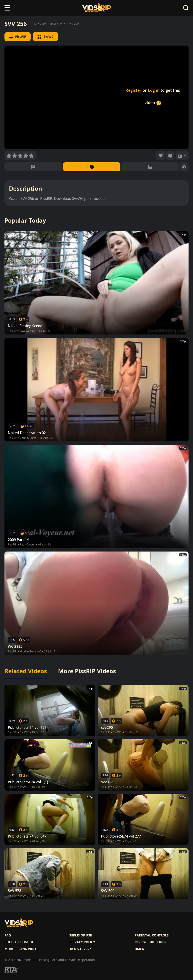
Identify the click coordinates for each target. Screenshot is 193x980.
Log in (154, 90)
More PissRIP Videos (87, 671)
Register (133, 90)
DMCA (139, 949)
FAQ (8, 935)
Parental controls (152, 935)
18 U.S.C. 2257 (80, 949)
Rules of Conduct (20, 942)
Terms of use (81, 935)
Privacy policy (82, 942)
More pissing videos (22, 949)
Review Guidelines (150, 942)
